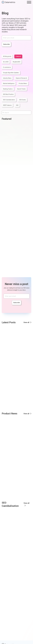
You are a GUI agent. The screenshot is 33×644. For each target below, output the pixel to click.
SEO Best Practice (8, 94)
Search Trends (21, 89)
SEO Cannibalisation (9, 100)
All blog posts (7, 56)
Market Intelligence (9, 84)
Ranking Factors (8, 89)
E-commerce (7, 67)
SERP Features (7, 105)
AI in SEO (6, 62)
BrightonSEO (17, 62)
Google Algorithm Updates (11, 73)
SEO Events (23, 100)
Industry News (7, 78)
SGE (17, 105)
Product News (23, 84)
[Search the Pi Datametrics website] (16, 113)
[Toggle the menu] (29, 2)
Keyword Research (21, 78)
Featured (18, 56)
